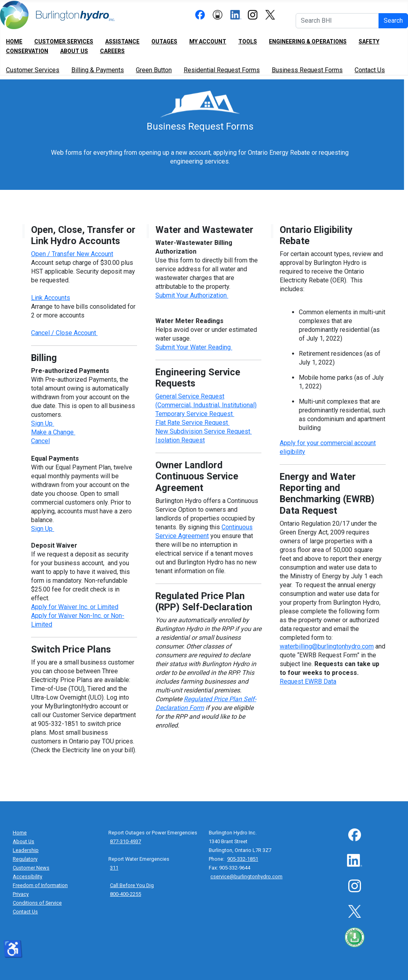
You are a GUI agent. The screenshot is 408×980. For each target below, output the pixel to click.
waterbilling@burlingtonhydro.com (327, 646)
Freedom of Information (40, 885)
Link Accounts (51, 298)
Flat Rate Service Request (192, 423)
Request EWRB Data (308, 681)
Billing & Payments (98, 70)
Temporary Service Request (195, 414)
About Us (74, 51)
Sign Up (43, 423)
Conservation (27, 51)
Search (393, 21)
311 (114, 868)
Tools (248, 41)
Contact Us (370, 70)
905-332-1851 (243, 859)
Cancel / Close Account (64, 333)
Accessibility (27, 876)
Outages (164, 41)
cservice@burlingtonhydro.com (246, 876)
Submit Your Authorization (191, 295)
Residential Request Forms (222, 70)
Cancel (40, 441)
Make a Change (53, 432)
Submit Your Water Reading (193, 347)
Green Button (154, 70)
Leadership (26, 850)
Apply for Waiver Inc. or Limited (75, 607)
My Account (208, 41)
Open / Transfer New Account (72, 254)
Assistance (122, 41)
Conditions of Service (37, 903)
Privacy (21, 894)
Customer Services (64, 41)
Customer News (31, 868)
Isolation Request (180, 440)
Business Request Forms (307, 70)
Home (14, 41)
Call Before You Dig (132, 885)
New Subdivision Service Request (204, 431)
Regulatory (25, 859)
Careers (112, 51)
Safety (369, 41)
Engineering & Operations (308, 41)
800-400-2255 (126, 894)
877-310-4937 (126, 841)
